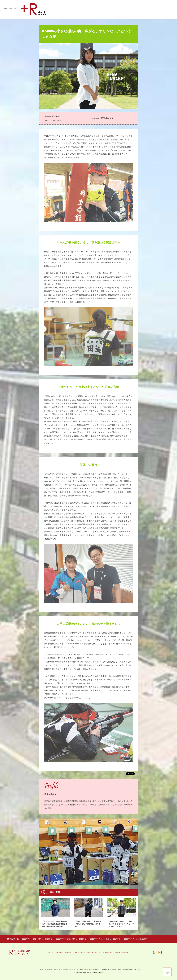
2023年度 (48, 939)
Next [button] (133, 853)
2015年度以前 (141, 939)
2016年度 (128, 939)
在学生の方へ (97, 952)
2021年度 (71, 939)
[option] (88, 852)
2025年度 (26, 939)
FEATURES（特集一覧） (64, 952)
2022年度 (60, 939)
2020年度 (82, 939)
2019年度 (94, 939)
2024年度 (37, 939)
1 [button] (122, 882)
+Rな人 (50, 952)
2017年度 (117, 939)
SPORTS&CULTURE (82, 952)
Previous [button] (44, 853)
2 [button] (128, 882)
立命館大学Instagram (121, 952)
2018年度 (105, 939)
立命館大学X (108, 952)
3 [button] (134, 882)
